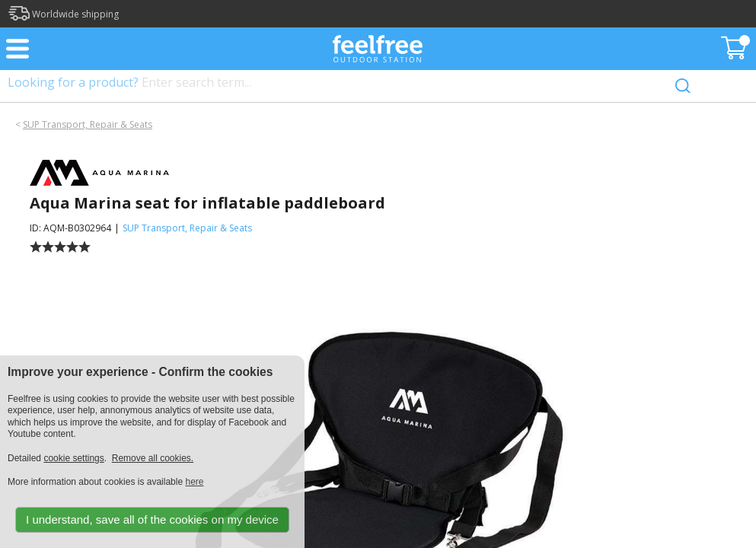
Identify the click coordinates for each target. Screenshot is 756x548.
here (194, 482)
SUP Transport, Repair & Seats (88, 124)
